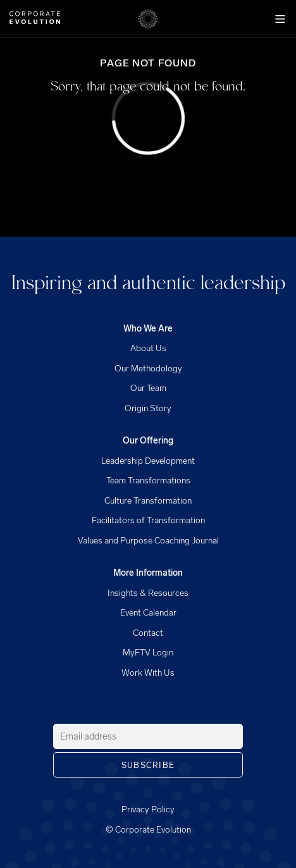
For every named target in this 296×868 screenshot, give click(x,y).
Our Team (148, 388)
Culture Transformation (148, 501)
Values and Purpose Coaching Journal (148, 541)
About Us (148, 348)
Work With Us (148, 673)
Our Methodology (148, 369)
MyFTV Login (148, 653)
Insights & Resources (148, 593)
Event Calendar (148, 613)
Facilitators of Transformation (148, 520)
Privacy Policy (148, 809)
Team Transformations (148, 480)
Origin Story (148, 408)
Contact (148, 633)
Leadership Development (148, 461)
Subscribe (148, 765)
